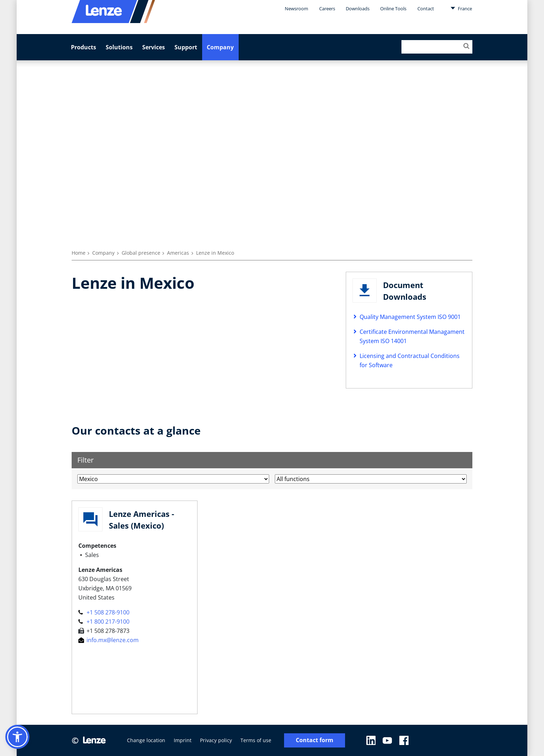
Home (79, 253)
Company (220, 47)
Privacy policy (216, 740)
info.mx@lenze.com (109, 640)
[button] (17, 737)
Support (186, 47)
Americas (178, 253)
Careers (327, 9)
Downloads (358, 9)
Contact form (315, 740)
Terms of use (256, 740)
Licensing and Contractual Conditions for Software (410, 360)
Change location (146, 740)
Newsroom (296, 9)
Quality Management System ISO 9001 (410, 317)
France (461, 8)
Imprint (183, 740)
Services (154, 47)
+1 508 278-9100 (104, 612)
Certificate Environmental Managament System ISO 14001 (412, 336)
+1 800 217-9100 (104, 622)
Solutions (119, 47)
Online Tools (393, 9)
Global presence (141, 253)
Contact (426, 9)
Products (84, 47)
